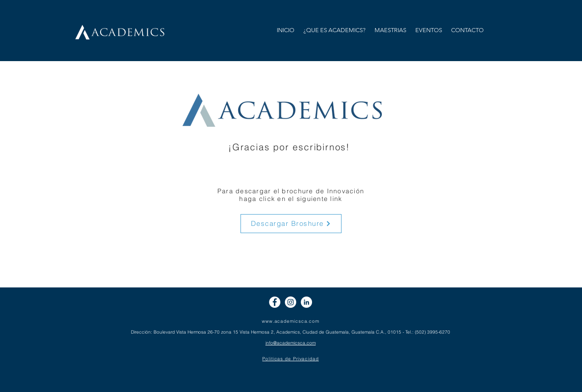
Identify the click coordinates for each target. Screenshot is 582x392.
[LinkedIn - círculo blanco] (306, 302)
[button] (390, 30)
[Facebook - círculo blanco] (275, 302)
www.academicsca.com (291, 321)
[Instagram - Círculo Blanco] (291, 302)
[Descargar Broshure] (291, 224)
